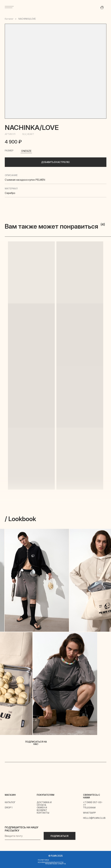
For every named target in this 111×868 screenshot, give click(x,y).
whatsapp (89, 813)
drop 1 (9, 807)
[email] (23, 836)
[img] (56, 7)
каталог (10, 802)
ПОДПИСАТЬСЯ (59, 836)
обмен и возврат (42, 809)
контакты (43, 813)
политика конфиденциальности (51, 861)
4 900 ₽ (13, 142)
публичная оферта (55, 864)
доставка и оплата (44, 804)
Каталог (9, 19)
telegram (89, 808)
